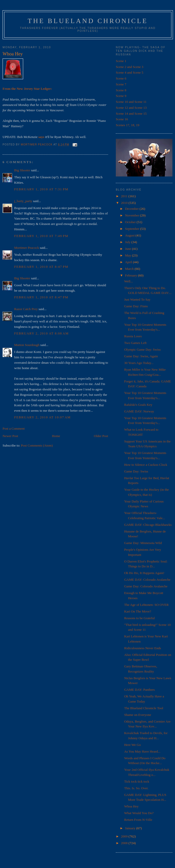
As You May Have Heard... (142, 751)
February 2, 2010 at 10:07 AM (42, 417)
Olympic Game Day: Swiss (142, 349)
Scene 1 (121, 61)
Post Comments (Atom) (37, 445)
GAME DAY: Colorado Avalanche (147, 580)
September (133, 229)
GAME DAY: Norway (139, 411)
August (130, 235)
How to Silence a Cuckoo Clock (146, 465)
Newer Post (10, 436)
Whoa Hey (131, 806)
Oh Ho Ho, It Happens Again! (144, 573)
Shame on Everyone (138, 715)
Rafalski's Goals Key (138, 405)
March (130, 269)
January (131, 828)
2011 (125, 196)
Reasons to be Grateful (139, 618)
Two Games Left (135, 343)
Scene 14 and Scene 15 (131, 114)
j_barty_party (23, 201)
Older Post (101, 436)
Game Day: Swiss (136, 471)
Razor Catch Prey (26, 309)
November (133, 215)
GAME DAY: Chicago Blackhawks (148, 525)
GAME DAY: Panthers (139, 690)
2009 (125, 836)
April (129, 262)
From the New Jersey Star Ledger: (27, 89)
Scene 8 (121, 90)
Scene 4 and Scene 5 (130, 72)
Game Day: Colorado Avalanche (146, 586)
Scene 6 (121, 78)
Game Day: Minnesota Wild (143, 543)
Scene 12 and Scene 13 (131, 108)
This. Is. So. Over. (136, 788)
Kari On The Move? (138, 611)
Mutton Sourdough (27, 345)
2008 (125, 843)
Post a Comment (14, 428)
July (128, 242)
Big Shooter (22, 170)
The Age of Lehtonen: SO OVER (146, 605)
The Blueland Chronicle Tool (144, 708)
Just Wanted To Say (137, 299)
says (41, 137)
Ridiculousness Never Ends (142, 648)
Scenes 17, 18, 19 (128, 125)
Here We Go (132, 745)
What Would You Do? (139, 813)
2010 (125, 203)
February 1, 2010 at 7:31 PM (41, 189)
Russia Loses (133, 336)
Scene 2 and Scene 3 (130, 67)
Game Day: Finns (136, 306)
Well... (128, 281)
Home (56, 436)
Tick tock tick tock (137, 781)
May (129, 255)
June (129, 249)
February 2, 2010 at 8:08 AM (41, 333)
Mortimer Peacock (27, 248)
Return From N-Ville (138, 820)
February (132, 275)
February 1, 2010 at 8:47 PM (41, 267)
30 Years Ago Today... (139, 363)
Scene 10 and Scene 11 (131, 102)
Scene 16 (122, 119)
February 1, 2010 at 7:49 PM (41, 236)
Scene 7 (121, 84)
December (132, 209)
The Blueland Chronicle (88, 21)
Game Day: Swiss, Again (141, 356)
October (131, 222)
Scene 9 (121, 96)
